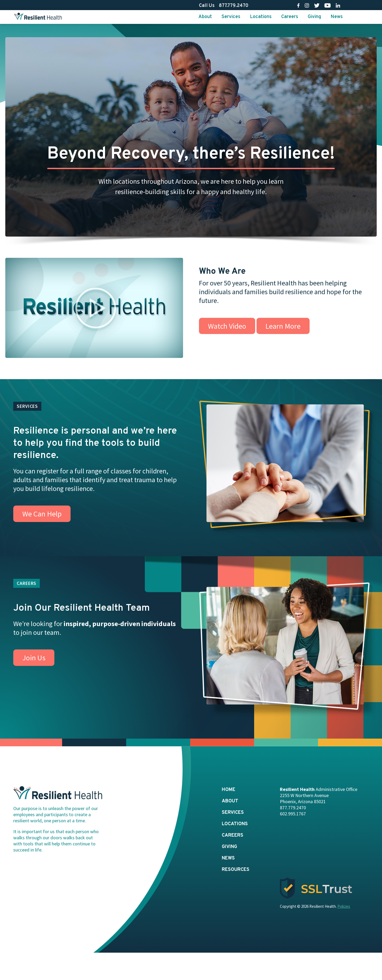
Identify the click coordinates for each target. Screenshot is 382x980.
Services (231, 17)
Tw (317, 5)
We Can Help (42, 514)
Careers (290, 17)
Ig (307, 5)
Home (229, 790)
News (337, 17)
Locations (261, 17)
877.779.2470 (234, 6)
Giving (314, 17)
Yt (328, 5)
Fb (298, 5)
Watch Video (227, 326)
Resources (236, 870)
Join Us (34, 658)
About (205, 17)
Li (338, 5)
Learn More (283, 326)
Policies (344, 906)
